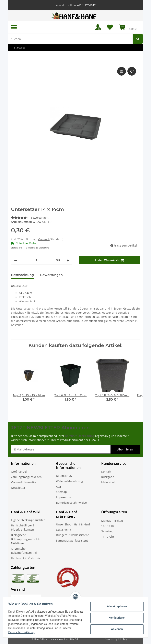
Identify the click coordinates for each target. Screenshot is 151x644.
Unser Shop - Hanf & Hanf (73, 524)
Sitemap (61, 492)
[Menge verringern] (16, 260)
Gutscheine (64, 530)
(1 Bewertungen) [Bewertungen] (30, 218)
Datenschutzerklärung (80, 436)
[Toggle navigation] (14, 27)
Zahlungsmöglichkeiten (26, 477)
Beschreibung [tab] (22, 275)
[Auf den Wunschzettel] (132, 71)
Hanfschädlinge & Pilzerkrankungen (23, 527)
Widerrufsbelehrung (70, 481)
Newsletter (18, 488)
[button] (98, 27)
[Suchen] (70, 39)
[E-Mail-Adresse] (61, 449)
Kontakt (106, 472)
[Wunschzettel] (110, 27)
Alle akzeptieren (116, 606)
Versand (44, 239)
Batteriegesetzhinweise (71, 503)
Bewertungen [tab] (51, 275)
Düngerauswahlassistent (72, 535)
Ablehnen (116, 629)
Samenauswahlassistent (72, 540)
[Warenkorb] (128, 27)
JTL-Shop (123, 639)
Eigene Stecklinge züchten (28, 520)
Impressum (64, 497)
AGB (59, 486)
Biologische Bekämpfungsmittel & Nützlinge (25, 539)
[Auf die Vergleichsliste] (122, 71)
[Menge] (36, 260)
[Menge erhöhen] (68, 260)
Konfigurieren (116, 618)
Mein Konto (109, 482)
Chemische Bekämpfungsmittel (24, 551)
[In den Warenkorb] (109, 260)
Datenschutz (64, 476)
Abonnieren (125, 449)
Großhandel (19, 472)
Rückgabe (108, 477)
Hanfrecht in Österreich (27, 558)
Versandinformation (24, 482)
